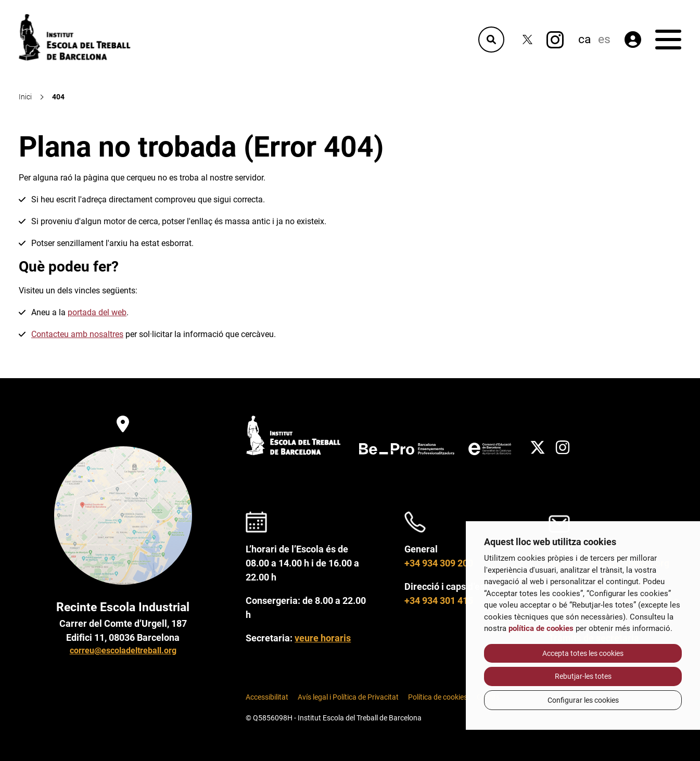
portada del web (97, 312)
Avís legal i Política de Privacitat (348, 697)
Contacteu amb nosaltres (77, 334)
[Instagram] (555, 40)
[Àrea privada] (633, 40)
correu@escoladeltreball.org (123, 650)
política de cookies (541, 628)
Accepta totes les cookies (583, 653)
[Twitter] (527, 40)
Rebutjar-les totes (583, 676)
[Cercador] (491, 40)
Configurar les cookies (583, 700)
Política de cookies (438, 697)
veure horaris (323, 638)
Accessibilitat (267, 697)
